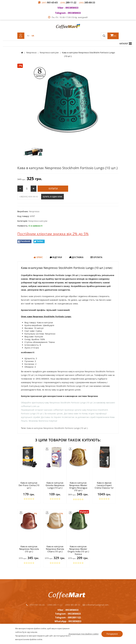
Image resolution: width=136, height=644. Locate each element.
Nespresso (34, 211)
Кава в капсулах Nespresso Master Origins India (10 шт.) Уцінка (78, 550)
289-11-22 (68, 3)
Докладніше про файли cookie (84, 634)
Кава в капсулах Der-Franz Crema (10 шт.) (29, 485)
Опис (38, 257)
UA (33, 36)
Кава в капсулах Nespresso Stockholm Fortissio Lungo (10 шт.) (57, 428)
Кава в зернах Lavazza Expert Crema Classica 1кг (104, 485)
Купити (53, 189)
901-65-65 (50, 3)
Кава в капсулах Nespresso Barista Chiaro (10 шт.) (55, 549)
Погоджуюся (112, 634)
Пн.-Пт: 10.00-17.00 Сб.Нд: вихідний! (68, 17)
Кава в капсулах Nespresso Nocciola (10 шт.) (29, 549)
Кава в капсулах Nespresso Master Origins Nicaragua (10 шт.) (78, 487)
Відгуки (56, 257)
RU (28, 36)
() (113, 35)
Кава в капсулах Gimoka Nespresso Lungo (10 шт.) (55, 485)
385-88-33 (87, 3)
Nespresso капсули (38, 221)
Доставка (76, 257)
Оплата (96, 257)
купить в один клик (52, 197)
